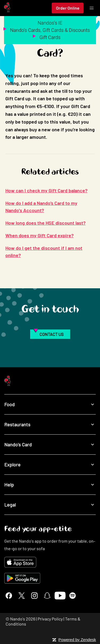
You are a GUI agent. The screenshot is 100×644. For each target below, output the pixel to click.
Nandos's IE (50, 23)
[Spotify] (73, 596)
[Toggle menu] (91, 8)
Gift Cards (50, 37)
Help (50, 484)
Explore (50, 464)
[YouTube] (60, 596)
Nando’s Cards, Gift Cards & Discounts (50, 30)
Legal (50, 505)
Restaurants (50, 424)
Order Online (68, 8)
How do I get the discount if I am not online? (44, 252)
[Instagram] (34, 596)
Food (50, 404)
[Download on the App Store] (50, 562)
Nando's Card (50, 444)
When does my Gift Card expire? (39, 235)
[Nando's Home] (7, 8)
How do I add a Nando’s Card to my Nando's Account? (41, 207)
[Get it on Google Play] (50, 578)
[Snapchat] (47, 596)
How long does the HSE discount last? (45, 223)
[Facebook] (9, 596)
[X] (22, 596)
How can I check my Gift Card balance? (46, 190)
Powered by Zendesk (77, 640)
